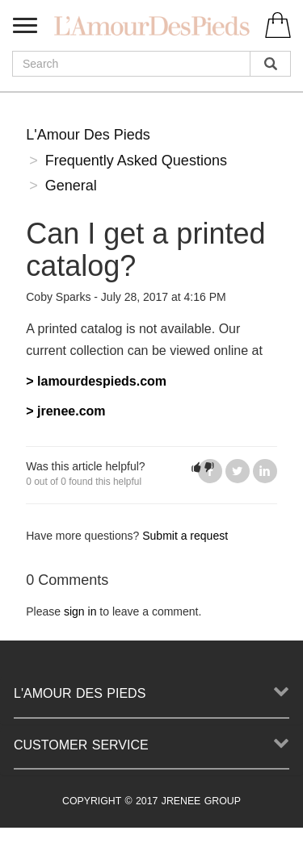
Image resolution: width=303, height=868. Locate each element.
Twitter (238, 471)
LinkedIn (265, 471)
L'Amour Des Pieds (88, 135)
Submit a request (185, 536)
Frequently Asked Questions (136, 161)
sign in (80, 611)
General (71, 186)
